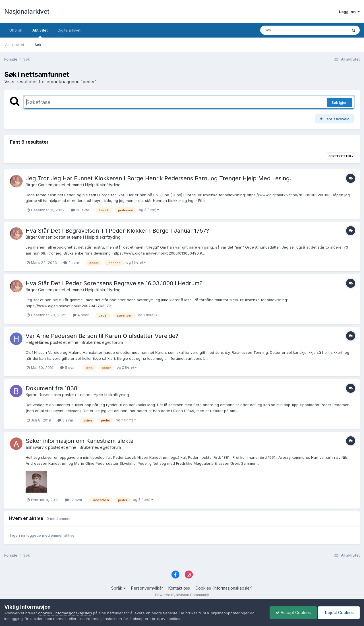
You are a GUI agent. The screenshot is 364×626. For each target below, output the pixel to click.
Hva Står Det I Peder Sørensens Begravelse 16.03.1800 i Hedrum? (114, 283)
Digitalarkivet (69, 30)
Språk (118, 588)
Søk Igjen (340, 102)
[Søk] (289, 30)
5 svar (68, 367)
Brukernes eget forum (102, 342)
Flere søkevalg (335, 119)
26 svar (80, 210)
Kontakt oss (179, 588)
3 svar (65, 420)
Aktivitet (40, 33)
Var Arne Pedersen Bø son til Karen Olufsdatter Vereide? (102, 336)
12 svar (74, 500)
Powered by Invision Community (182, 595)
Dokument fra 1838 (51, 388)
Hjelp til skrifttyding (103, 185)
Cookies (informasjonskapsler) (224, 588)
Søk (38, 45)
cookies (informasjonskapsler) (65, 613)
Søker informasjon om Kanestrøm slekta (79, 441)
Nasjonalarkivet (27, 11)
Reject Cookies (339, 612)
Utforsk (16, 30)
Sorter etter (341, 156)
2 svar (71, 263)
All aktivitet (15, 45)
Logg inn (349, 12)
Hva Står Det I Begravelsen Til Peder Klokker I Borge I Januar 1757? (117, 231)
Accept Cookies (293, 612)
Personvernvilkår (147, 588)
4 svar (81, 315)
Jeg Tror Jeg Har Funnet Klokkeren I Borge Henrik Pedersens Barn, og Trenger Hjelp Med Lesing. (158, 178)
